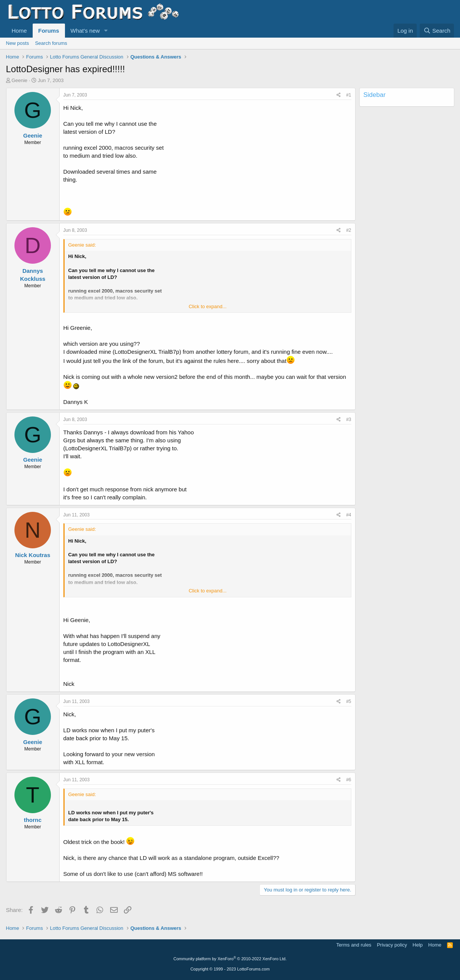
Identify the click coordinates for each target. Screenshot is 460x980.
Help (418, 945)
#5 (349, 701)
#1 (349, 95)
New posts (18, 43)
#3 (349, 420)
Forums (49, 31)
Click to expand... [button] (208, 306)
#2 (349, 230)
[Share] (339, 95)
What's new (85, 31)
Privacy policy (392, 945)
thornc (33, 820)
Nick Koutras (33, 555)
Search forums (51, 43)
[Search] (437, 31)
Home (19, 31)
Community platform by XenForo (230, 959)
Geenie (19, 80)
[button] (106, 31)
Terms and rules (354, 945)
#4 (349, 515)
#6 (349, 780)
